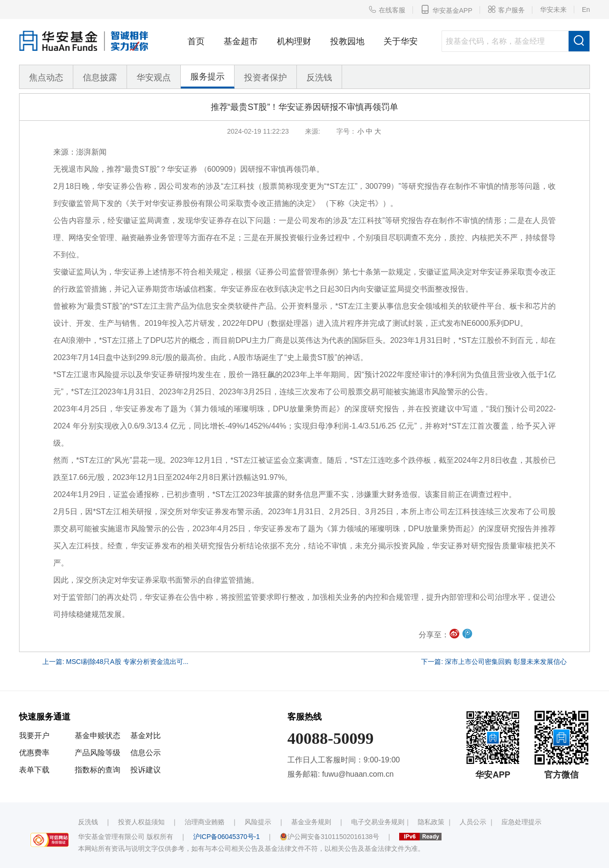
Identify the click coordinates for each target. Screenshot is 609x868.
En (586, 10)
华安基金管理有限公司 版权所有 (126, 837)
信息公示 (146, 753)
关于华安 (401, 41)
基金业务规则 (311, 822)
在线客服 (387, 10)
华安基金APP (447, 10)
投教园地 (347, 41)
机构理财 (294, 41)
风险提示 (258, 822)
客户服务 (506, 10)
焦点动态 (46, 78)
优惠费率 (34, 753)
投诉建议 (146, 770)
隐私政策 (431, 822)
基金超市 (241, 41)
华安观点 (154, 78)
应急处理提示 (521, 822)
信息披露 (100, 78)
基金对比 (146, 736)
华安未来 (553, 10)
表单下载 (34, 770)
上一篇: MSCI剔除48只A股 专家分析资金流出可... (115, 662)
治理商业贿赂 (205, 822)
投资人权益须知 (141, 822)
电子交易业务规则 (378, 822)
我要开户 (34, 736)
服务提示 (207, 77)
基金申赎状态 (98, 736)
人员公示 (473, 822)
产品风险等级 (98, 753)
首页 (196, 41)
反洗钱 (319, 78)
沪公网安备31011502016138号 (329, 837)
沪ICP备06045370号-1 (226, 837)
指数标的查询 (98, 770)
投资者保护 (265, 78)
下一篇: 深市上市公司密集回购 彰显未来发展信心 (494, 662)
